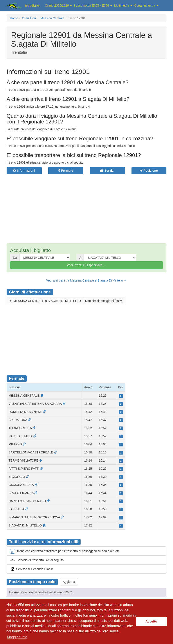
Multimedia (123, 5)
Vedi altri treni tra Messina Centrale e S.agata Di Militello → (86, 280)
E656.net (33, 5)
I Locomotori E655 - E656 (93, 5)
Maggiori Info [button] (17, 637)
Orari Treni (29, 18)
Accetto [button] (151, 621)
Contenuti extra (146, 5)
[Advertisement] (87, 206)
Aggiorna (69, 582)
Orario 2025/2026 (59, 5)
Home (14, 18)
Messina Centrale (52, 18)
